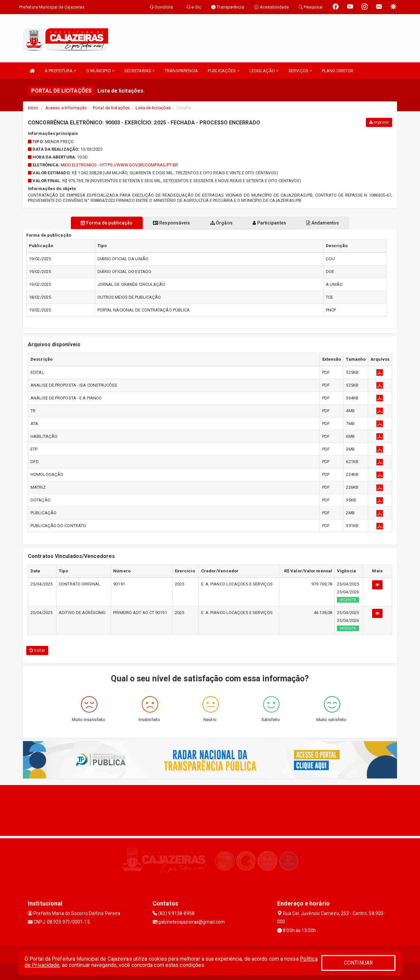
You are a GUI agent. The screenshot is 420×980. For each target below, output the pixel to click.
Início (33, 108)
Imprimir (379, 122)
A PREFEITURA (60, 71)
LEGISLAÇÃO (264, 71)
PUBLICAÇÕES (223, 71)
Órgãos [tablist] (221, 223)
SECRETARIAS (140, 71)
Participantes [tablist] (277, 223)
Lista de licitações (153, 108)
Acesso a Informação (66, 108)
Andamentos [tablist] (337, 223)
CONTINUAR (358, 963)
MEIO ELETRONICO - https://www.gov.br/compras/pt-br (119, 165)
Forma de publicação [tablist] (92, 223)
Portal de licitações (111, 108)
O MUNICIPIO (100, 71)
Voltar (37, 650)
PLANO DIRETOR (338, 71)
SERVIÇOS (300, 71)
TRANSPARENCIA (181, 71)
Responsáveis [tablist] (164, 223)
